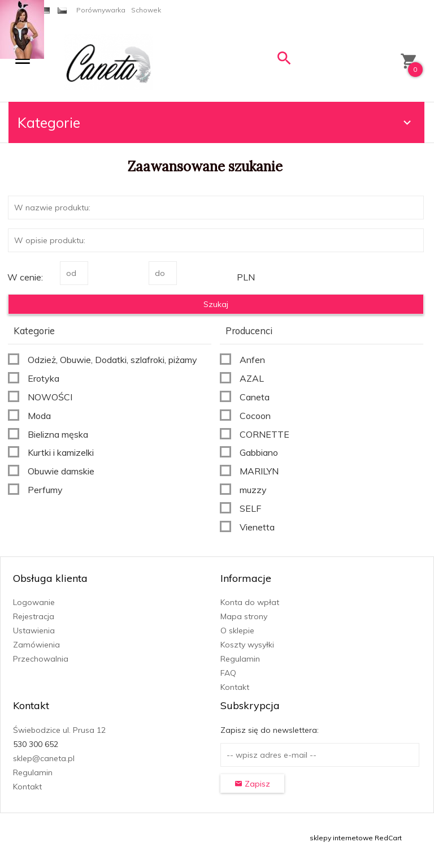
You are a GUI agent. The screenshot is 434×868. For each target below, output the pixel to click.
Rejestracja (34, 616)
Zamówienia (36, 645)
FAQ (228, 673)
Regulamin (240, 659)
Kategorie (216, 122)
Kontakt (235, 687)
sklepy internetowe (341, 838)
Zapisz (252, 784)
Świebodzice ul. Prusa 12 (59, 730)
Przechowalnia (41, 659)
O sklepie (237, 631)
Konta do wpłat (250, 602)
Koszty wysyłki (247, 645)
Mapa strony (244, 616)
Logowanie (34, 602)
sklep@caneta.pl (44, 758)
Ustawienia (34, 631)
